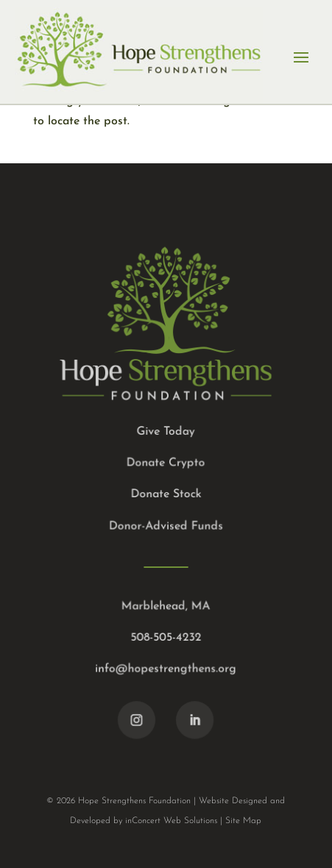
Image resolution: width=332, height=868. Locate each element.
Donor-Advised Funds (166, 526)
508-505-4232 (166, 636)
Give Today (166, 432)
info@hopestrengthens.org (166, 668)
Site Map (243, 821)
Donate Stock (166, 494)
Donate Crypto (166, 463)
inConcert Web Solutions (171, 821)
